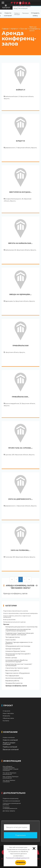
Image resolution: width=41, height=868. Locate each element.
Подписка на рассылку (11, 798)
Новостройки (10, 640)
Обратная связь (8, 718)
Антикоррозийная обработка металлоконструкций (16, 661)
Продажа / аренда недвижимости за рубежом (19, 643)
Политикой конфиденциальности (18, 858)
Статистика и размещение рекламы (12, 804)
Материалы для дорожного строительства (21, 627)
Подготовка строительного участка (16, 611)
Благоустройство (9, 620)
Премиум (25, 13)
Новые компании (9, 737)
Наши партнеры (8, 713)
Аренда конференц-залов (16, 686)
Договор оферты (9, 811)
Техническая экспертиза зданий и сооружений (18, 655)
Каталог (6, 7)
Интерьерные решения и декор (14, 622)
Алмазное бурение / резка (15, 651)
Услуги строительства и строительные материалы (20, 613)
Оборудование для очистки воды (18, 646)
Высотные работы (12, 671)
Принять (21, 862)
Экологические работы (14, 678)
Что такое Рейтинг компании (9, 781)
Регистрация (23, 8)
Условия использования (11, 801)
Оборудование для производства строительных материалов (18, 630)
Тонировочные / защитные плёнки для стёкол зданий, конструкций (20, 634)
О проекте (6, 711)
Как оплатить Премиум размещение (11, 777)
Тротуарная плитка (13, 637)
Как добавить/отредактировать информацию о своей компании (10, 768)
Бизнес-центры (11, 658)
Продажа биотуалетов (14, 683)
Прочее (6, 624)
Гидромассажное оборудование (18, 673)
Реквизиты (6, 716)
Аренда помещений (13, 649)
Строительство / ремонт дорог (17, 668)
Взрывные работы (12, 681)
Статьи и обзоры (17, 14)
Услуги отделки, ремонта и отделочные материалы (17, 616)
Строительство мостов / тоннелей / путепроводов (19, 665)
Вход (15, 8)
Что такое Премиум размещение (9, 774)
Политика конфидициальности (10, 808)
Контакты (6, 721)
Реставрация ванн (12, 676)
